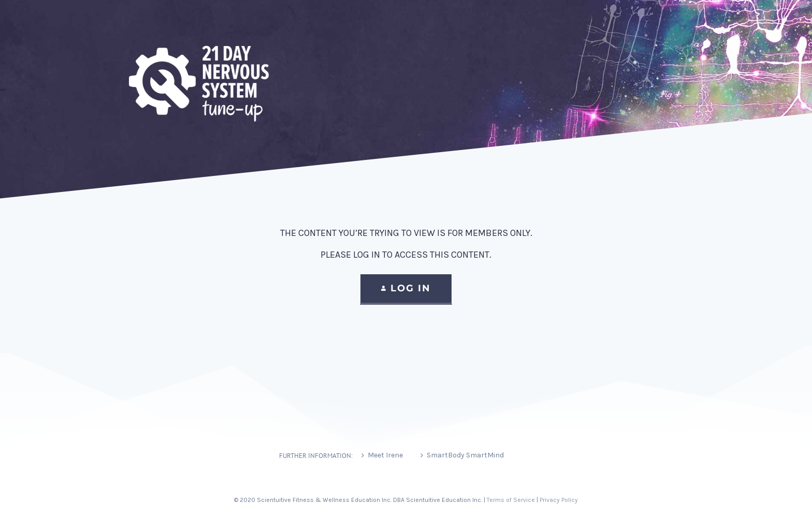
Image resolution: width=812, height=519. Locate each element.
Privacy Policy (559, 500)
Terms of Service (511, 500)
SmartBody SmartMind (465, 455)
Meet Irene (385, 455)
